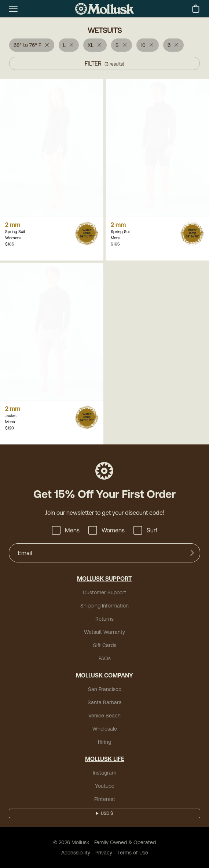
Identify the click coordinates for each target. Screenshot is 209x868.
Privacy (104, 853)
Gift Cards (104, 645)
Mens (66, 530)
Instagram (104, 773)
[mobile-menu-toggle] (13, 9)
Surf (145, 530)
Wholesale (105, 729)
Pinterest (105, 799)
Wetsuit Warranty (104, 632)
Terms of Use (133, 853)
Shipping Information (104, 606)
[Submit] (192, 553)
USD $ (107, 813)
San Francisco (105, 689)
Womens (107, 530)
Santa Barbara (105, 702)
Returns (104, 619)
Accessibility (76, 853)
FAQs (105, 658)
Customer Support (104, 592)
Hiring (104, 742)
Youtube (105, 786)
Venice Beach (104, 716)
